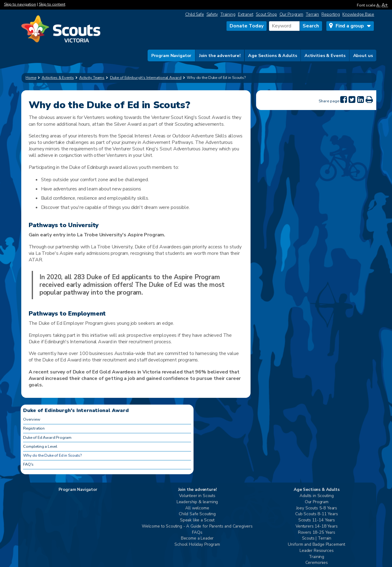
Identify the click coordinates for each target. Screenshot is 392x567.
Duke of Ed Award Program (47, 438)
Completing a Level (40, 447)
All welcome (197, 508)
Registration (34, 428)
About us (363, 55)
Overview (32, 419)
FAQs (197, 533)
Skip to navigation (20, 4)
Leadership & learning (197, 502)
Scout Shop (266, 14)
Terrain (312, 14)
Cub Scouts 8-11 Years (317, 514)
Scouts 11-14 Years (317, 520)
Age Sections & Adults (272, 55)
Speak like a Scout (197, 520)
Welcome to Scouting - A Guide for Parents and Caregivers (197, 526)
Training (228, 14)
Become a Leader (197, 538)
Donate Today (247, 26)
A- (378, 5)
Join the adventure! (220, 55)
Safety (212, 14)
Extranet (246, 14)
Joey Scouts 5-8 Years (317, 508)
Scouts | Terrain (317, 538)
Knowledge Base (358, 14)
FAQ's (28, 464)
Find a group (350, 26)
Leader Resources (316, 551)
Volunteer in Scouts (197, 496)
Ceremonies (317, 563)
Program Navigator (171, 55)
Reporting (331, 14)
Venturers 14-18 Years (317, 526)
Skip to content (52, 4)
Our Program (292, 14)
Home (31, 78)
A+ (385, 5)
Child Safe (195, 14)
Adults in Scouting (316, 496)
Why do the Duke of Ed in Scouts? (52, 455)
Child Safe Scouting (197, 514)
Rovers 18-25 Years (317, 533)
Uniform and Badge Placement (316, 545)
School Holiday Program (197, 545)
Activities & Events (325, 55)
